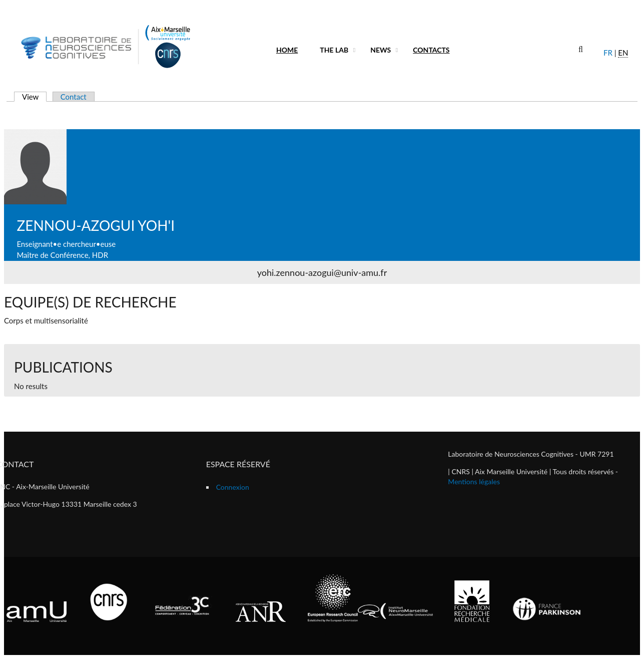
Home (287, 50)
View (34, 97)
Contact (74, 97)
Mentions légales (474, 481)
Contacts (431, 50)
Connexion (233, 487)
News (381, 50)
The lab (334, 50)
